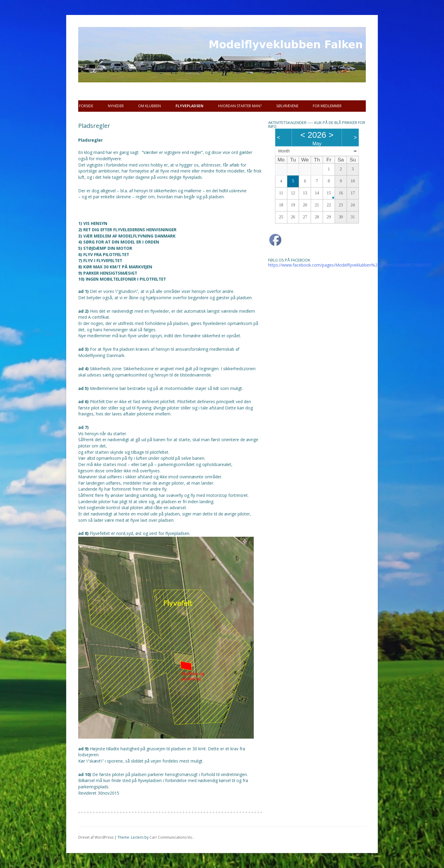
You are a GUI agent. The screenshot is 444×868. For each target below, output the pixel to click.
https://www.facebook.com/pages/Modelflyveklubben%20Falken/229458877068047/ (350, 265)
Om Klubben (149, 106)
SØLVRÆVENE (287, 106)
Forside (86, 106)
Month (284, 151)
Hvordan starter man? (240, 106)
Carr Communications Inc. (171, 837)
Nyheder (116, 106)
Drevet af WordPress (96, 837)
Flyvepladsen (189, 106)
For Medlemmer (327, 106)
